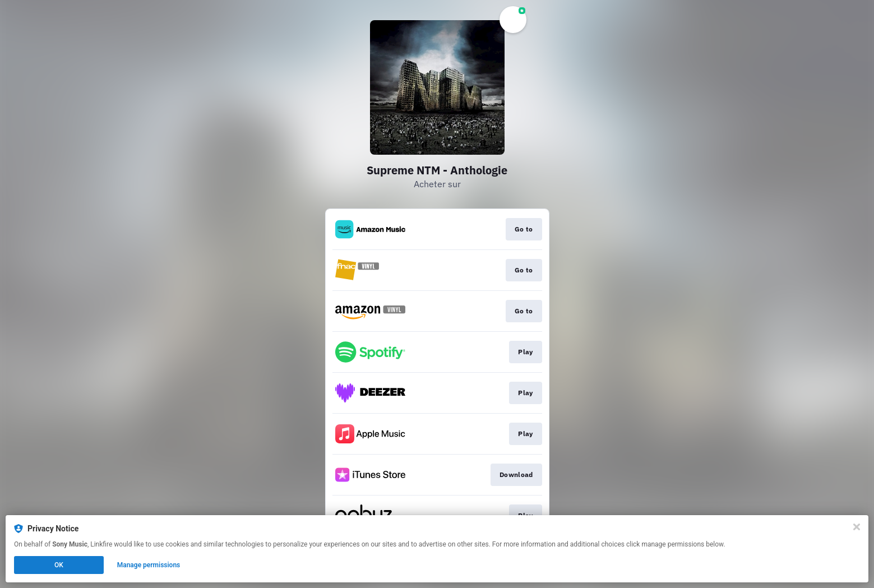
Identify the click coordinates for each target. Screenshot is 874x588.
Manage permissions (149, 565)
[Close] (857, 527)
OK (59, 565)
